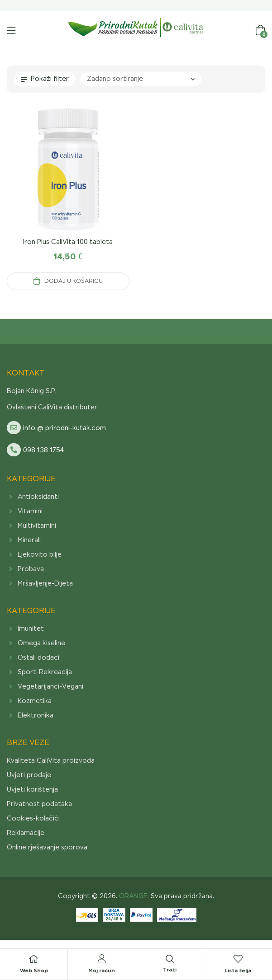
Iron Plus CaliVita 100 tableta (68, 242)
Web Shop (34, 970)
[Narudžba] (141, 79)
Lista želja (238, 970)
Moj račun (102, 970)
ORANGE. (133, 896)
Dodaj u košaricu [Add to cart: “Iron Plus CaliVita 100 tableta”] (74, 281)
